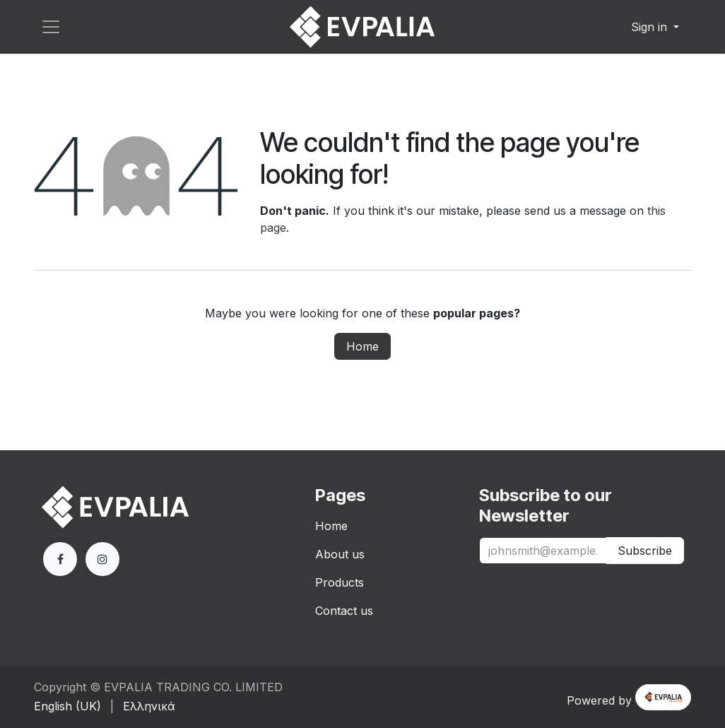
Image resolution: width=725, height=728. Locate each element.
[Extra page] (102, 559)
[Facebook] (60, 559)
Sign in (651, 27)
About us (340, 554)
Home (362, 346)
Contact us (344, 611)
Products (340, 582)
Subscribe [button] (645, 551)
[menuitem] (67, 706)
